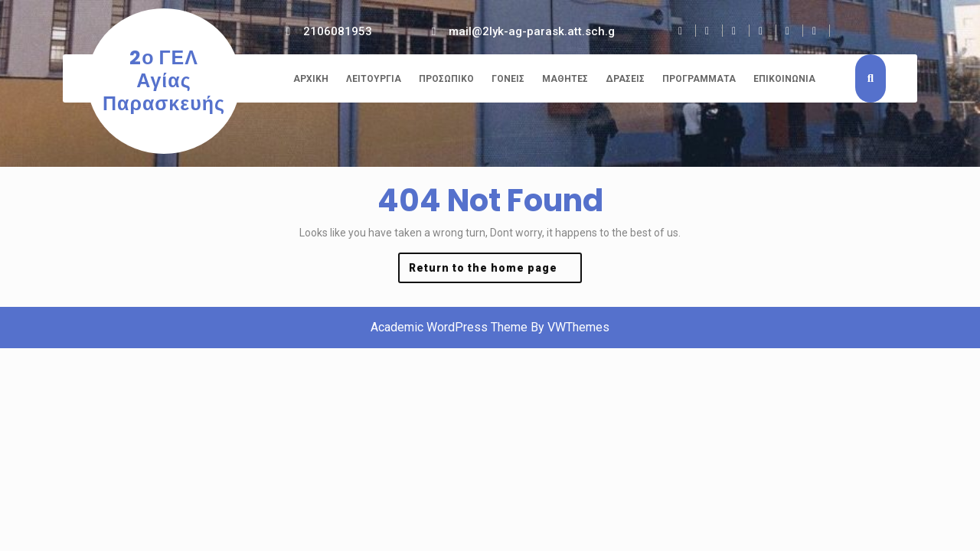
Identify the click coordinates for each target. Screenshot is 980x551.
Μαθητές (565, 79)
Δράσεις (625, 79)
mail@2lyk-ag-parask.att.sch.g (532, 31)
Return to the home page (495, 271)
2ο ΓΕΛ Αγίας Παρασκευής (164, 81)
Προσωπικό (446, 79)
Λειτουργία (374, 79)
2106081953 (338, 31)
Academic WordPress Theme (449, 327)
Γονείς (508, 79)
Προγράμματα (699, 79)
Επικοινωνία (784, 79)
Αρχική (311, 79)
